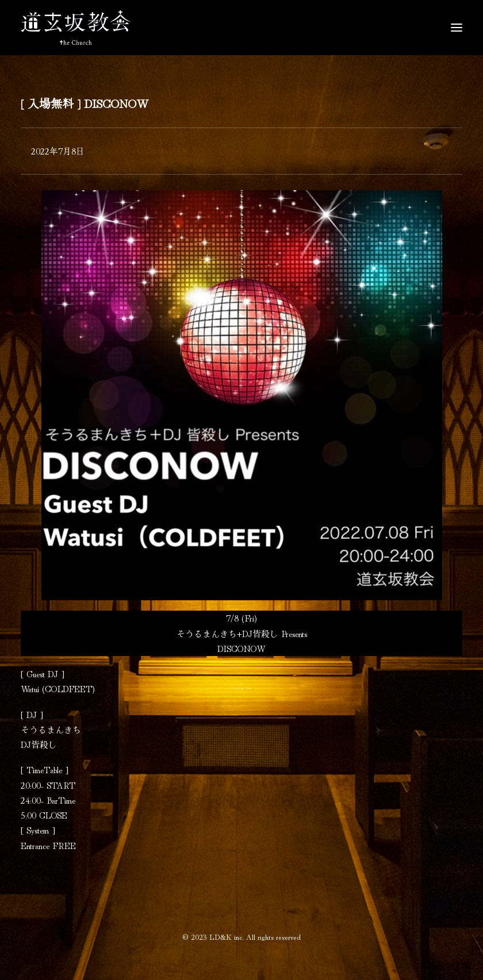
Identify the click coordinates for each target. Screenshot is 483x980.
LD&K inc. (227, 937)
